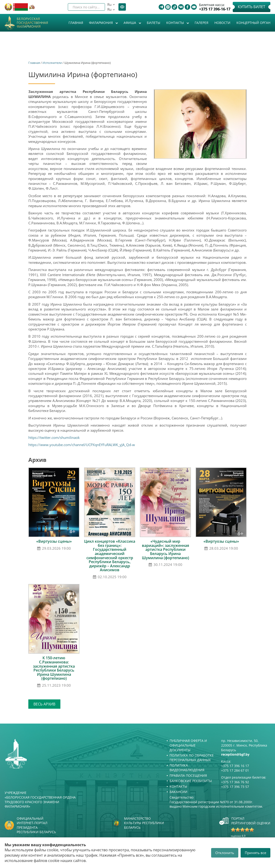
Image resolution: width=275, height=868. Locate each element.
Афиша (130, 23)
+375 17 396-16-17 (215, 9)
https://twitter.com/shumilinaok (54, 437)
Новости (222, 23)
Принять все (255, 853)
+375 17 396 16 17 (235, 766)
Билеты (154, 23)
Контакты (176, 23)
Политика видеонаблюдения (187, 768)
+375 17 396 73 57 (235, 787)
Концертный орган (253, 23)
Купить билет (252, 7)
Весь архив (44, 704)
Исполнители (52, 63)
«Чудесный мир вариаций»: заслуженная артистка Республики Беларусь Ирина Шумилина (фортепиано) (165, 549)
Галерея (201, 23)
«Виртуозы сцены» (54, 541)
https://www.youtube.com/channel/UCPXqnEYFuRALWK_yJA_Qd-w (82, 445)
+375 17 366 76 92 (235, 782)
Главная (76, 23)
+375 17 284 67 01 (235, 770)
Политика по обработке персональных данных (192, 758)
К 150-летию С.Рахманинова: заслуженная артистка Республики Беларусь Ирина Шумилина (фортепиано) (54, 668)
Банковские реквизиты (191, 781)
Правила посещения (188, 775)
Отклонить (225, 853)
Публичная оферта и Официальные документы (188, 745)
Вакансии (178, 792)
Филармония (101, 23)
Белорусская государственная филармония (32, 23)
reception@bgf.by (235, 754)
